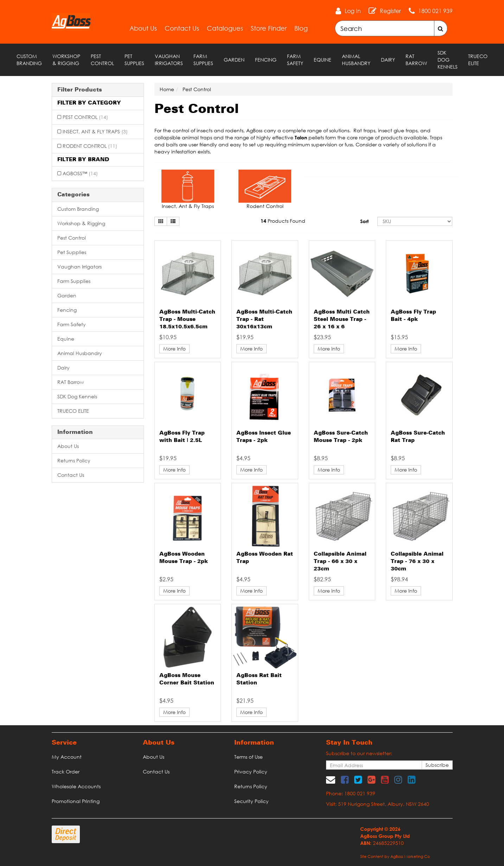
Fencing (266, 60)
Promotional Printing (76, 801)
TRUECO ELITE (478, 60)
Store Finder (269, 28)
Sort (364, 221)
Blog (301, 28)
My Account (67, 757)
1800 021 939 (435, 11)
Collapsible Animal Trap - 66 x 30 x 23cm (340, 562)
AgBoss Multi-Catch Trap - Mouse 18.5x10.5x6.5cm (187, 320)
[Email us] (331, 779)
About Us (143, 28)
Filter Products (80, 90)
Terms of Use (248, 757)
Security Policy (251, 801)
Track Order (66, 772)
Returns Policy (74, 460)
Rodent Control (90, 146)
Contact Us (182, 28)
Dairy (388, 60)
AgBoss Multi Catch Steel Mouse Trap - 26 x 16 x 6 (342, 320)
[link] (345, 779)
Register (390, 11)
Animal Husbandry (356, 60)
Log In (353, 11)
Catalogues (225, 28)
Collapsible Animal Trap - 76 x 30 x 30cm (417, 562)
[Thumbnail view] (161, 221)
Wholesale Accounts (76, 786)
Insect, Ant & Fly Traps (95, 131)
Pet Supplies (134, 60)
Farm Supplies (203, 60)
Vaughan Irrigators (169, 60)
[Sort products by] (415, 221)
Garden (234, 60)
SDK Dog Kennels (448, 60)
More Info (174, 349)
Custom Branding (29, 60)
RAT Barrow (416, 60)
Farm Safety (295, 60)
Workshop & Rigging (66, 60)
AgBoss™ (80, 173)
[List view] (173, 221)
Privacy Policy (251, 772)
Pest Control (102, 60)
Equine (323, 60)
